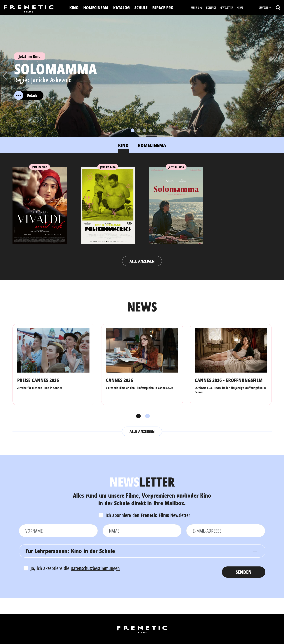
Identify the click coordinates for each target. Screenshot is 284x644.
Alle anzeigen (142, 261)
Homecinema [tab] (152, 145)
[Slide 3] (144, 130)
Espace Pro (163, 8)
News (240, 8)
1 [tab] (137, 416)
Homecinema (96, 8)
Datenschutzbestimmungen (95, 568)
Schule (141, 8)
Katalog (121, 8)
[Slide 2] (138, 130)
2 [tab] (147, 416)
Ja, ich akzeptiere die (75, 568)
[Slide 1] (132, 130)
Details (26, 95)
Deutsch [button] (264, 8)
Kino (74, 8)
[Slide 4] (150, 130)
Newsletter (226, 8)
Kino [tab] (123, 145)
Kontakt (211, 8)
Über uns (197, 8)
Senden (244, 572)
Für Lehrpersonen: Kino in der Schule (70, 551)
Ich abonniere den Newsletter (148, 515)
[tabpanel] (142, 213)
